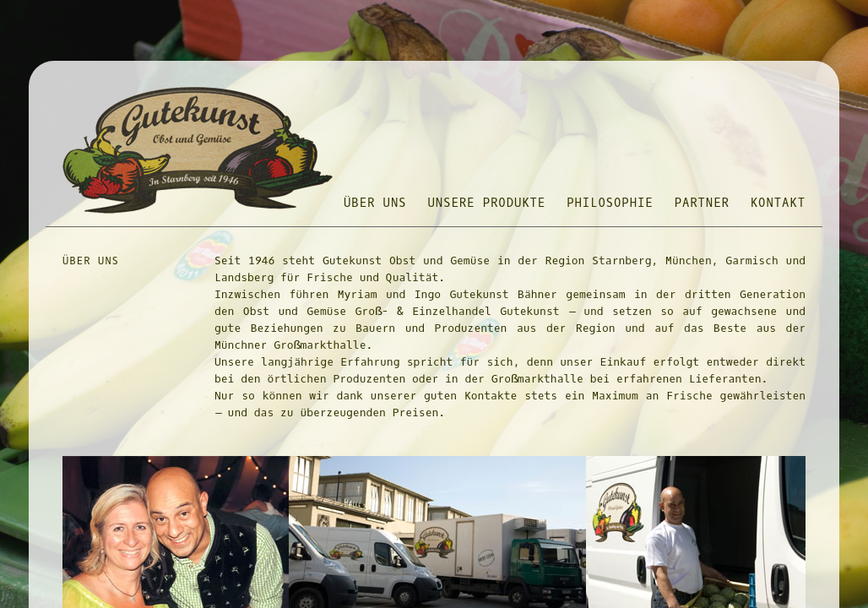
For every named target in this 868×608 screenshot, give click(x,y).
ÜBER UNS (375, 203)
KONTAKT (778, 203)
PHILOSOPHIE (610, 203)
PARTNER (702, 203)
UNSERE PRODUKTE (487, 203)
